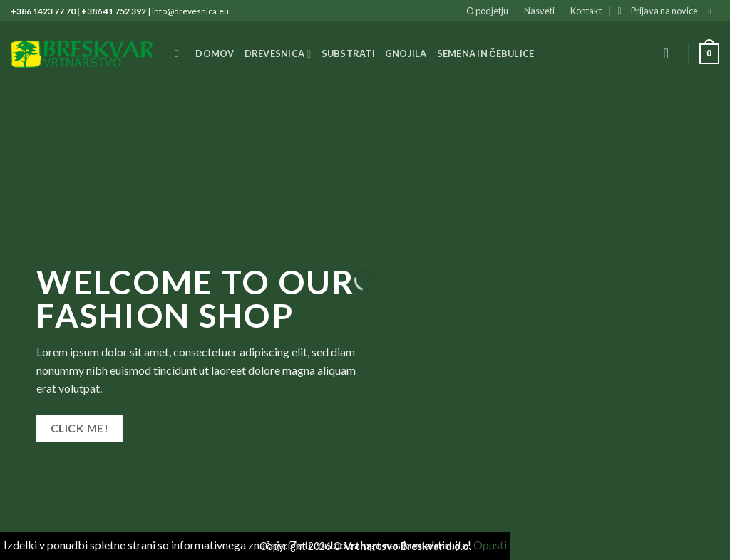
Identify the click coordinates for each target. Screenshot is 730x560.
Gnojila (406, 53)
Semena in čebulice (486, 53)
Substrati (348, 53)
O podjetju (487, 11)
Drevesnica (278, 54)
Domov (215, 53)
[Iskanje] (180, 53)
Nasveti (539, 11)
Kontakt (586, 11)
